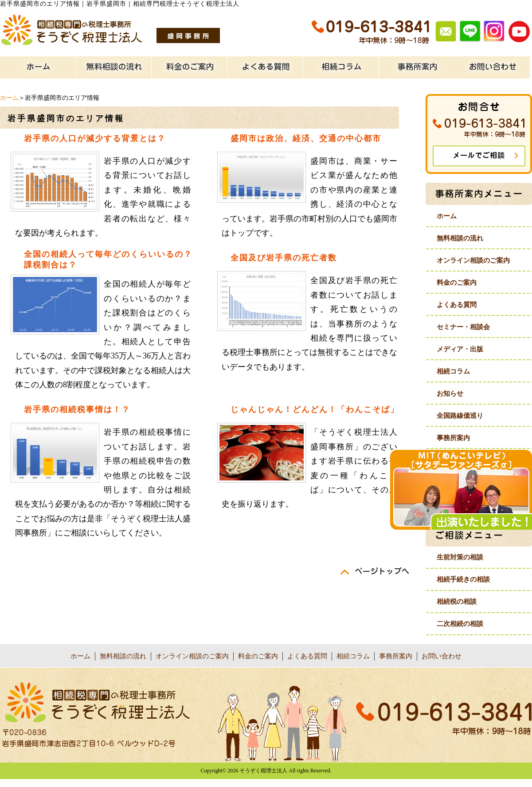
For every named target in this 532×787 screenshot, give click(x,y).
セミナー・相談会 (463, 327)
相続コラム (453, 371)
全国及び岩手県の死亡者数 (284, 258)
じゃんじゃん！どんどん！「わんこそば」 (315, 409)
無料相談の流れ (460, 238)
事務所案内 (453, 438)
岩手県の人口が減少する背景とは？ (95, 138)
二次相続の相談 (460, 624)
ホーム (9, 98)
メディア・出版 (460, 349)
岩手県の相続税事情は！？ (77, 409)
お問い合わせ (442, 656)
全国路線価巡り (460, 416)
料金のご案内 (457, 283)
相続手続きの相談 (463, 579)
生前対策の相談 (460, 557)
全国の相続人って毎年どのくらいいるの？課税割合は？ (108, 260)
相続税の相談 (457, 602)
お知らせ (450, 393)
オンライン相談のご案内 (473, 260)
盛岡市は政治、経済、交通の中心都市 (306, 138)
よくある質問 (457, 305)
